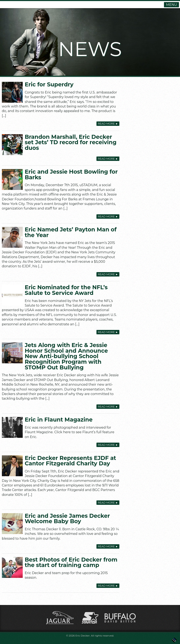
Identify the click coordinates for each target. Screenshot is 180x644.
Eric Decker (83, 636)
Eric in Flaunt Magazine (59, 420)
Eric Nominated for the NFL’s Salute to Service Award (66, 290)
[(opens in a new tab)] (12, 145)
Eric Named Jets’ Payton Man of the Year (71, 232)
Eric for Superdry (49, 84)
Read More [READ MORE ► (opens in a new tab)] (108, 159)
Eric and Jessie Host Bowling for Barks (71, 174)
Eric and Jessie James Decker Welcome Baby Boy (67, 519)
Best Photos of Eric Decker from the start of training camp (71, 562)
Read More (108, 124)
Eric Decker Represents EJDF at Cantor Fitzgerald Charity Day (71, 461)
